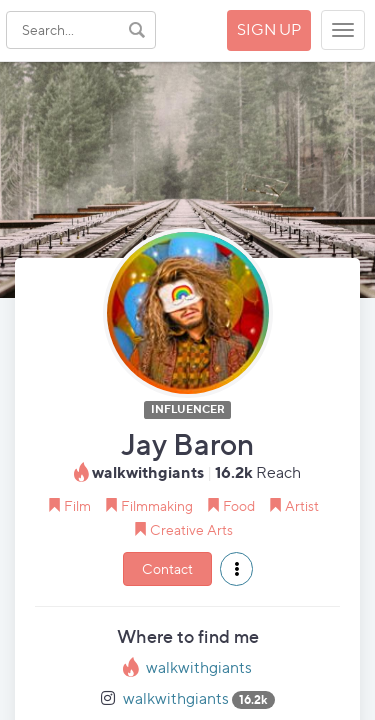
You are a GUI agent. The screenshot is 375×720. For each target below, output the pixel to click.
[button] (236, 569)
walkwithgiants (199, 667)
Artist (302, 505)
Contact (167, 568)
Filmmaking (157, 505)
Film (77, 505)
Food (239, 505)
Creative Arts (191, 529)
